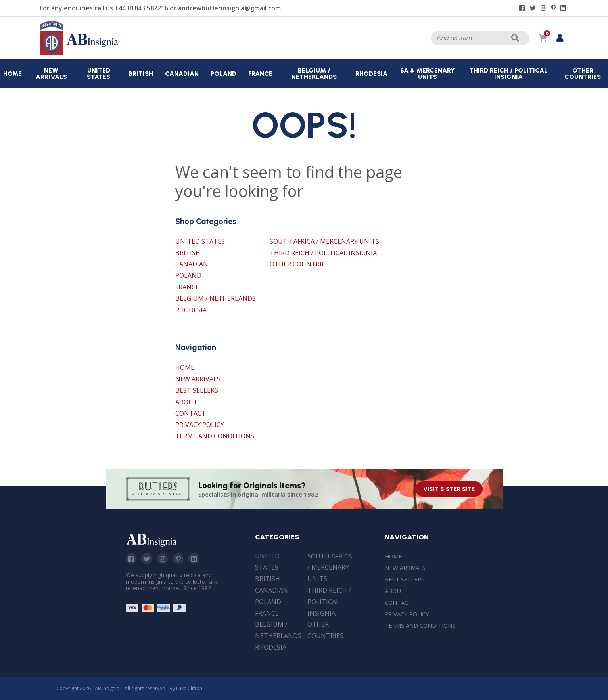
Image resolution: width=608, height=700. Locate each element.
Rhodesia (191, 310)
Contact (191, 413)
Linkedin (198, 559)
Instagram (165, 559)
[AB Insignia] (79, 53)
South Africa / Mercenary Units (324, 241)
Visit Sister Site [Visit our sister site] (449, 489)
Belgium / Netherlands (216, 298)
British (188, 253)
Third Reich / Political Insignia (323, 253)
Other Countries (299, 264)
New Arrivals (198, 379)
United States (200, 241)
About (186, 402)
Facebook (132, 559)
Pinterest (182, 559)
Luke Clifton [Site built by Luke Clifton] (189, 688)
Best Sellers (197, 390)
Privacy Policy (200, 425)
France (187, 287)
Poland (188, 275)
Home (185, 367)
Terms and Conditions (215, 436)
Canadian (192, 264)
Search (514, 38)
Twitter (148, 559)
